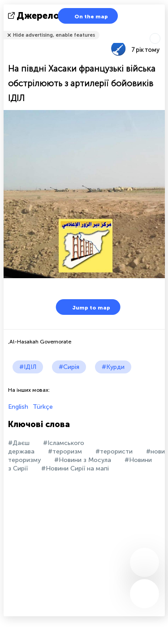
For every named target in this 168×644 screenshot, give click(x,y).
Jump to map (86, 307)
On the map (86, 16)
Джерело (34, 16)
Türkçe (43, 407)
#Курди (113, 367)
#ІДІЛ (28, 367)
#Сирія (69, 367)
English (18, 407)
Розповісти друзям (160, 29)
